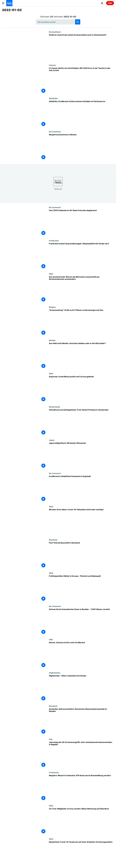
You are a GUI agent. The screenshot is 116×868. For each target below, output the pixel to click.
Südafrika (53, 98)
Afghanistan (55, 673)
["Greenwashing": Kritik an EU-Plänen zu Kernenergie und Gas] (81, 323)
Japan (52, 440)
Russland (53, 540)
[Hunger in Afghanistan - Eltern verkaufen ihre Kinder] (81, 688)
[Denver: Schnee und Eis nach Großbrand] (81, 655)
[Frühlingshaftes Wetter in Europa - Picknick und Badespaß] (81, 589)
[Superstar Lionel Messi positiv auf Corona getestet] (81, 389)
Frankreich (54, 241)
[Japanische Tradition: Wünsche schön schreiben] (81, 456)
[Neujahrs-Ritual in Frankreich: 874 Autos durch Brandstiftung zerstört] (81, 788)
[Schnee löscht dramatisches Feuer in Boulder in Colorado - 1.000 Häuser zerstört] (81, 622)
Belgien (52, 307)
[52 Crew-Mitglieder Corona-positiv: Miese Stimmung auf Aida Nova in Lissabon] (81, 821)
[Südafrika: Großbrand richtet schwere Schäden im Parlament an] (81, 114)
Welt (51, 274)
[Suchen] (58, 22)
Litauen (52, 65)
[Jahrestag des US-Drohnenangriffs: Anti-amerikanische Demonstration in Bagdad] (81, 755)
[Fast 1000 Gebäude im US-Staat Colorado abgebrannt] (81, 223)
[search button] (78, 22)
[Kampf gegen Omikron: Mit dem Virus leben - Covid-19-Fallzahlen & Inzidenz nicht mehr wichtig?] (81, 522)
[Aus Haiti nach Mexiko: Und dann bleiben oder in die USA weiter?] (81, 356)
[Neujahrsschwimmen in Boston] (81, 147)
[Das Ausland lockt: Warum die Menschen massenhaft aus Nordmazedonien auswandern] (81, 289)
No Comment (55, 132)
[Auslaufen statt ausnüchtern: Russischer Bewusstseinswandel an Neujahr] (81, 722)
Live (110, 3)
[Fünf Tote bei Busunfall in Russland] (81, 555)
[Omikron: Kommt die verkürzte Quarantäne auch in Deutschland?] (81, 47)
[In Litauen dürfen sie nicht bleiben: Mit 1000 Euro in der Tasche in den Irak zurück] (81, 81)
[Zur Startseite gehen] (9, 3)
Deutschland (55, 32)
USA (51, 639)
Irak (51, 739)
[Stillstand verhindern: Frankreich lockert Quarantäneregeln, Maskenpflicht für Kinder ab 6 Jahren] (81, 256)
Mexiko (52, 340)
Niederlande (55, 407)
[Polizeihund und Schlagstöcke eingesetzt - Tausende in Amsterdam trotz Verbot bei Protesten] (81, 422)
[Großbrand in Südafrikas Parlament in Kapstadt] (81, 489)
